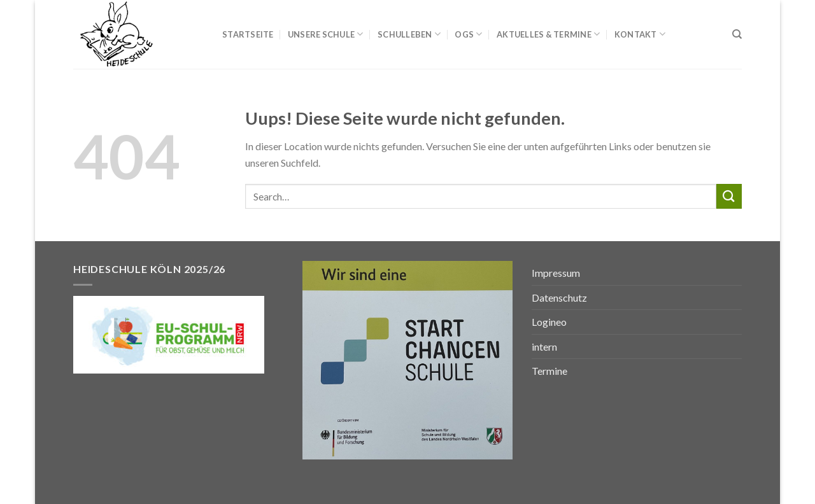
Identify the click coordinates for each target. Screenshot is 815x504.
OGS (468, 34)
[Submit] (729, 196)
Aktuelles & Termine (548, 34)
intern (544, 346)
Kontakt (640, 34)
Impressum (556, 273)
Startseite (248, 34)
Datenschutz (559, 297)
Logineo (549, 322)
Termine (549, 371)
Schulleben (409, 34)
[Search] (737, 34)
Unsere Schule (326, 34)
